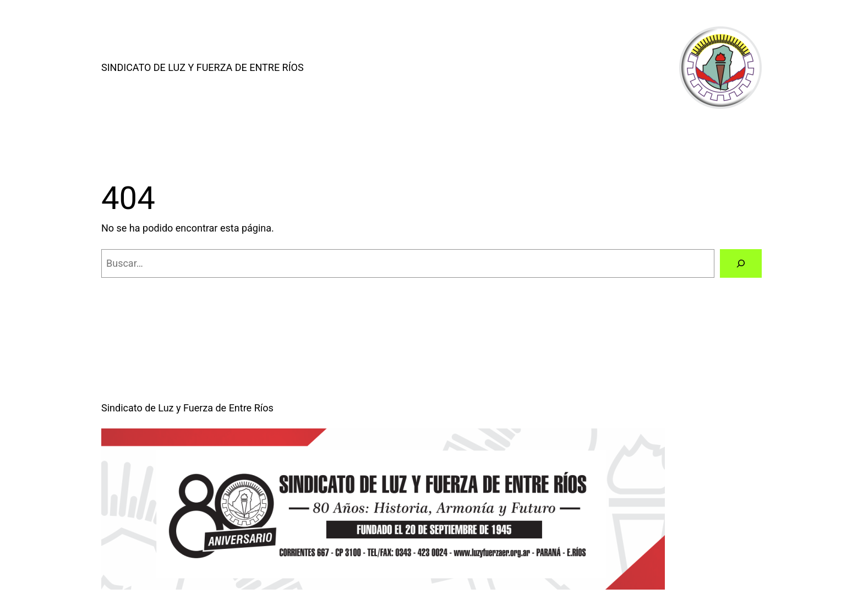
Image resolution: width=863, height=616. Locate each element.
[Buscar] (741, 263)
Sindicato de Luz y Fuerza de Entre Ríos (203, 67)
